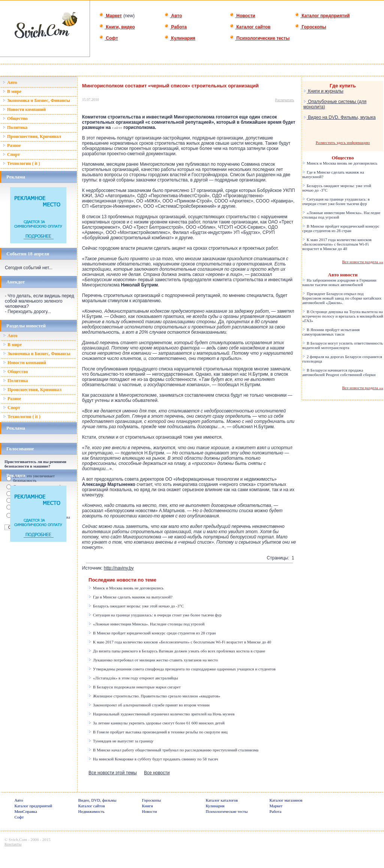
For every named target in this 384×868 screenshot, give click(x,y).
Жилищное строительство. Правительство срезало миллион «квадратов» (154, 696)
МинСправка (26, 811)
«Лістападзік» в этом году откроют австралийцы (133, 678)
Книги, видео (117, 27)
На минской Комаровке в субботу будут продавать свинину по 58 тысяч (153, 759)
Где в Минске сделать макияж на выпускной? (130, 597)
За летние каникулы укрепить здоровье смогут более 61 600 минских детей (157, 723)
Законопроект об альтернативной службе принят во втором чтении (149, 705)
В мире (12, 91)
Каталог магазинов (286, 800)
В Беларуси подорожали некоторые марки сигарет (135, 687)
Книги (148, 806)
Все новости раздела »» (363, 262)
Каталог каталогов (222, 800)
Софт (109, 38)
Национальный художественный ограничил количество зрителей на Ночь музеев (161, 714)
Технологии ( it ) (21, 163)
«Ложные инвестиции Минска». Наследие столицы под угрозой (146, 624)
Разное (12, 145)
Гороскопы (310, 27)
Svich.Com (18, 840)
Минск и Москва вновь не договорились (126, 588)
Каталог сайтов (250, 27)
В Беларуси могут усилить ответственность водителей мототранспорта (343, 345)
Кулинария (180, 38)
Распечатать (285, 100)
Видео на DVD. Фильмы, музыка (340, 117)
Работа (175, 27)
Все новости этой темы (113, 773)
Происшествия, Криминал (32, 136)
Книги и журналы (323, 91)
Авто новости (343, 275)
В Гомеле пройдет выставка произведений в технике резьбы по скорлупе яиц (158, 732)
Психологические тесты (259, 38)
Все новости (157, 773)
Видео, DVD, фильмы (97, 800)
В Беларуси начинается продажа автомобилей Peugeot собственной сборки (339, 372)
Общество (15, 118)
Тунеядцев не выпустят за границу (121, 741)
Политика (15, 127)
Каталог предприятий (322, 16)
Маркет (110, 16)
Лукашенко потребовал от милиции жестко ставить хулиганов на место (153, 660)
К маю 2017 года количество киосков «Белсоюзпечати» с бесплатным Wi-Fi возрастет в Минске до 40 (180, 642)
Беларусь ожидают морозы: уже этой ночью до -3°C (136, 606)
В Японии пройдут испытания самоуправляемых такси (331, 332)
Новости (242, 16)
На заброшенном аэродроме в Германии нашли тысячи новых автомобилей (339, 282)
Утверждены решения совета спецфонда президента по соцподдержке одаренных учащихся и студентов (182, 669)
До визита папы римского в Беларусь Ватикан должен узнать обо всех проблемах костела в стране (177, 651)
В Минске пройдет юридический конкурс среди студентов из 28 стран (152, 633)
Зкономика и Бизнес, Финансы (36, 100)
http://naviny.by (119, 568)
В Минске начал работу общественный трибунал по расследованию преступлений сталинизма (173, 750)
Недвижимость (91, 811)
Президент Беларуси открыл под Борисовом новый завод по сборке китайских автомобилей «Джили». (342, 298)
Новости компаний (24, 109)
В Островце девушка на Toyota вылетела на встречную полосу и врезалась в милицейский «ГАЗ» (343, 316)
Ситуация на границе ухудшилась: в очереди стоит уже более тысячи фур (155, 615)
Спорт (11, 154)
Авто (173, 16)
